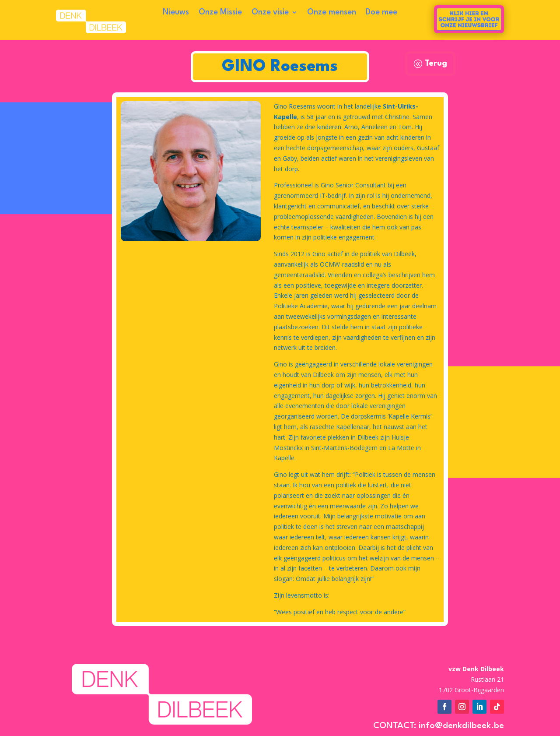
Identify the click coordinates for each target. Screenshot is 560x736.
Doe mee (381, 13)
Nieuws (176, 13)
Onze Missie (220, 13)
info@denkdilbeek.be (461, 726)
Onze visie (270, 13)
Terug (436, 63)
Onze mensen (332, 13)
